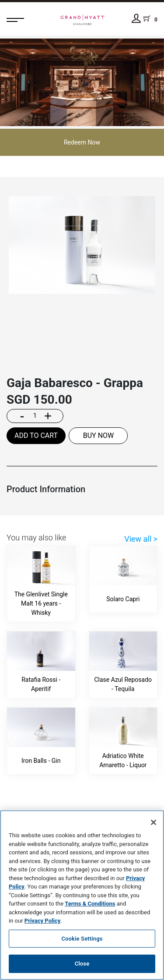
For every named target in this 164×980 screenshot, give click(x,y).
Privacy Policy (42, 921)
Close (82, 964)
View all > (141, 539)
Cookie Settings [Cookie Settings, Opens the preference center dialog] (82, 939)
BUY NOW (99, 435)
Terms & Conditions (90, 904)
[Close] (154, 822)
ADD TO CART (36, 435)
